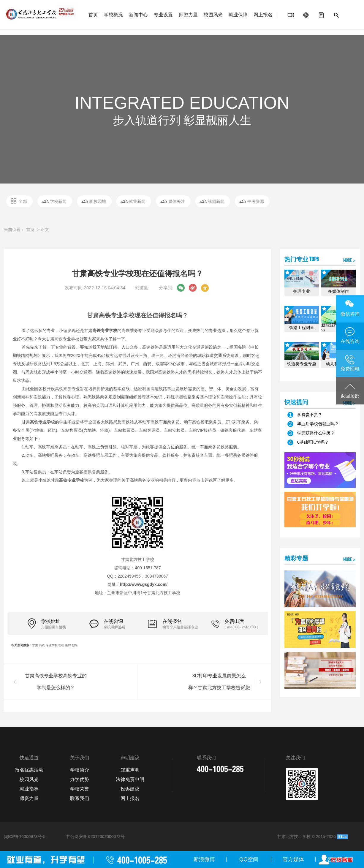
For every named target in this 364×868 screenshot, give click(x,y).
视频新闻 (216, 201)
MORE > (349, 261)
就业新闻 (137, 201)
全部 (23, 201)
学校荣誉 (80, 789)
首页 (93, 15)
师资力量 (188, 15)
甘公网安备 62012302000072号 (95, 837)
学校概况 (113, 15)
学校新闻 (58, 201)
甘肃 (35, 645)
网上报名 (263, 15)
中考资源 (256, 201)
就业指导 (29, 789)
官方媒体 (293, 859)
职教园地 (98, 201)
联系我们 (80, 798)
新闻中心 (138, 15)
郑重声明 (130, 770)
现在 (61, 645)
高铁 (42, 645)
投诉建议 (130, 789)
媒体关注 (177, 201)
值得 (68, 645)
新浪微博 (204, 859)
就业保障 (238, 15)
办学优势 (80, 779)
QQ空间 (249, 859)
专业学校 (52, 645)
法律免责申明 (130, 779)
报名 (75, 645)
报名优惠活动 (29, 770)
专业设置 (163, 15)
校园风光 (213, 15)
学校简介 (80, 770)
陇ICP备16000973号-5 (25, 837)
